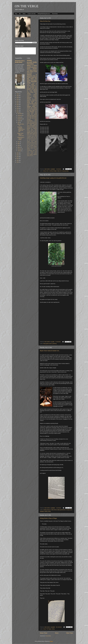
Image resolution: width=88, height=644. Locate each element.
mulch (28, 152)
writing (49, 511)
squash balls (29, 134)
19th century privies (33, 122)
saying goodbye (65, 171)
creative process (47, 510)
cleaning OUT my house (32, 131)
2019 (18, 107)
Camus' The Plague (47, 629)
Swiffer (36, 141)
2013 (18, 157)
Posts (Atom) (48, 636)
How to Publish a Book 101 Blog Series (32, 77)
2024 (18, 97)
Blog (16, 14)
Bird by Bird (34, 104)
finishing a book (32, 99)
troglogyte (31, 154)
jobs (31, 115)
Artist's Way (34, 113)
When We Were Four (45, 21)
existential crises (32, 97)
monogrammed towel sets (32, 150)
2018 (18, 108)
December (20, 113)
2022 (18, 101)
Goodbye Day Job (34, 137)
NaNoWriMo (34, 82)
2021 (18, 103)
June (19, 142)
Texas (33, 127)
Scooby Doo (29, 127)
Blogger (51, 641)
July (19, 123)
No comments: (59, 627)
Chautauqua (29, 136)
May (19, 144)
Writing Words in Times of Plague (48, 518)
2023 (18, 99)
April (19, 145)
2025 (18, 96)
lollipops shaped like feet (32, 148)
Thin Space (30, 70)
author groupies (32, 96)
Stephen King (32, 93)
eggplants (29, 132)
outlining (32, 152)
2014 (18, 155)
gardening (54, 344)
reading (46, 511)
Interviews (30, 64)
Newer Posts (44, 633)
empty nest (59, 171)
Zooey (36, 127)
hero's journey (34, 132)
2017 (18, 110)
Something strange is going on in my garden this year (53, 178)
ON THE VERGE (27, 6)
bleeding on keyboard (32, 128)
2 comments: (59, 508)
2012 (18, 158)
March (19, 147)
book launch (34, 118)
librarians (29, 90)
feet (30, 147)
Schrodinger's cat (33, 126)
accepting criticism (32, 95)
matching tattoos (32, 149)
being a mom (46, 171)
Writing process (30, 61)
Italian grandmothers (61, 510)
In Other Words (54, 510)
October (19, 117)
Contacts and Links (32, 14)
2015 (18, 153)
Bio (20, 14)
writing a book (33, 72)
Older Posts (69, 633)
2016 (18, 112)
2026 (18, 94)
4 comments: (59, 169)
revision (29, 67)
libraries (35, 69)
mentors (33, 115)
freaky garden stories (48, 344)
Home (57, 633)
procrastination (30, 121)
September (20, 119)
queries (32, 153)
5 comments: (58, 342)
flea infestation (34, 147)
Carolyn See (30, 114)
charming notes (32, 119)
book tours (34, 88)
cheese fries (29, 143)
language (42, 511)
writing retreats (31, 101)
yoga (36, 135)
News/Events (55, 14)
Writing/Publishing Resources (44, 14)
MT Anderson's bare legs (31, 139)
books (35, 62)
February (20, 149)
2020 (18, 105)
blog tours (34, 102)
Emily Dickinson (32, 105)
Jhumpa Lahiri (69, 510)
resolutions (35, 100)
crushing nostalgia (53, 171)
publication (32, 112)
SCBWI (29, 83)
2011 (18, 160)
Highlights (29, 106)
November (20, 115)
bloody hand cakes (32, 130)
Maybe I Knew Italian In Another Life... (50, 351)
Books (24, 14)
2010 (18, 162)
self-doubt (29, 73)
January (19, 151)
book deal (29, 118)
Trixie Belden (34, 117)
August (19, 121)
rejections (29, 100)
